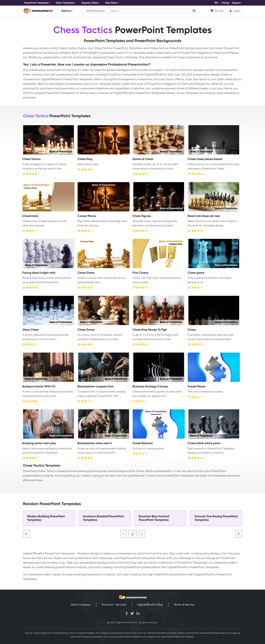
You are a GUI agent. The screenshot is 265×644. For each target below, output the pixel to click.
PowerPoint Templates (37, 3)
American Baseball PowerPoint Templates (104, 518)
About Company (81, 605)
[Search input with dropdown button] (153, 11)
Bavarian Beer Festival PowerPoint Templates (154, 518)
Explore (66, 11)
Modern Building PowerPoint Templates (46, 518)
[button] (235, 11)
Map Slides (111, 3)
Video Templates (65, 3)
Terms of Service (184, 605)
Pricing (225, 3)
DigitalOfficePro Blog (150, 605)
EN (216, 3)
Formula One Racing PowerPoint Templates (216, 518)
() (217, 11)
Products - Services (114, 605)
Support (236, 3)
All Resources (94, 11)
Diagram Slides (90, 3)
